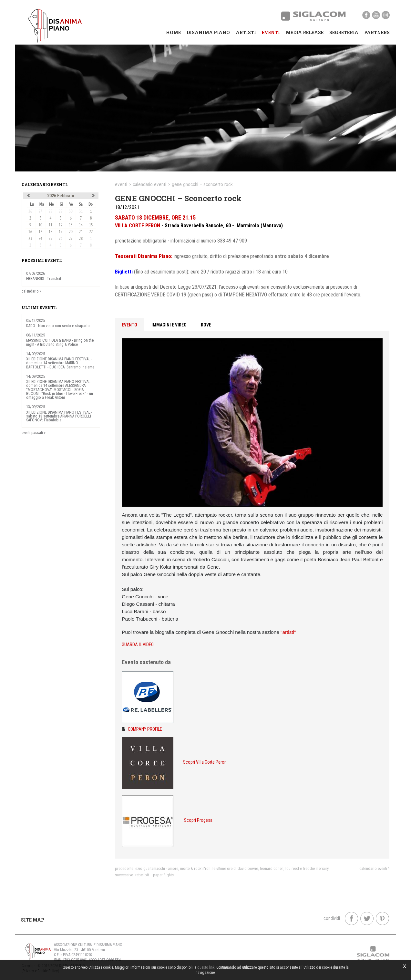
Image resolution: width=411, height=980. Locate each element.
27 (40, 211)
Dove (206, 325)
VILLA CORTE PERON (138, 226)
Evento (129, 325)
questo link (206, 967)
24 (40, 238)
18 (51, 232)
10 (40, 225)
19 (61, 232)
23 (30, 238)
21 (81, 232)
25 (51, 238)
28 (51, 211)
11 (51, 225)
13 (71, 225)
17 (40, 232)
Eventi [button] (271, 32)
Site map (33, 920)
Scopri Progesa (198, 820)
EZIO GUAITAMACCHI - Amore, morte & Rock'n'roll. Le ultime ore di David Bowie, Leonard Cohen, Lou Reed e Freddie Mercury (232, 868)
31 (81, 211)
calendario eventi (149, 184)
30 (71, 211)
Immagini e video (169, 325)
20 (71, 232)
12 (61, 225)
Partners (377, 32)
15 (91, 225)
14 (81, 225)
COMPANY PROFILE (145, 729)
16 (30, 232)
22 (91, 232)
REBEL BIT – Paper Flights (154, 875)
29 (61, 211)
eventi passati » (34, 433)
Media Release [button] (305, 32)
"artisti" (288, 632)
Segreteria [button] (344, 32)
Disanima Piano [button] (208, 32)
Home (173, 32)
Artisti (246, 32)
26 (30, 211)
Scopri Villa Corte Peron (205, 762)
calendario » (31, 291)
